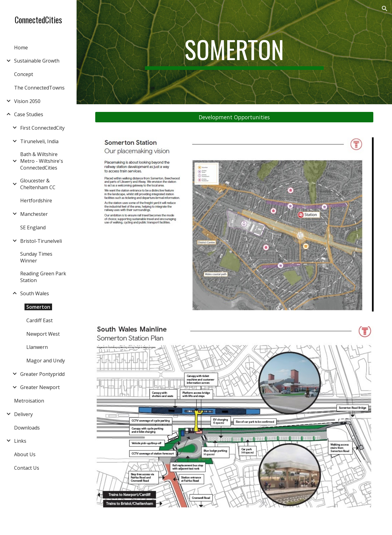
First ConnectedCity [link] (42, 128)
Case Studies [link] (29, 114)
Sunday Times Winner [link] (36, 257)
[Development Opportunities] (234, 117)
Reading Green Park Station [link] (43, 277)
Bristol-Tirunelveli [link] (41, 241)
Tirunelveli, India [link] (39, 141)
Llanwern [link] (37, 347)
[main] (234, 52)
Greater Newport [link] (40, 387)
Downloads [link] (27, 428)
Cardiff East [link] (40, 320)
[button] (385, 9)
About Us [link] (25, 454)
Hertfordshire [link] (36, 201)
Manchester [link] (34, 214)
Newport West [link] (43, 334)
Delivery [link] (23, 414)
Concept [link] (24, 74)
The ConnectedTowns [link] (39, 88)
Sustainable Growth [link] (37, 61)
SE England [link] (33, 227)
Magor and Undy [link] (46, 361)
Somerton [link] (38, 307)
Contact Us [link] (27, 468)
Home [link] (21, 48)
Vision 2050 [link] (27, 101)
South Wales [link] (35, 293)
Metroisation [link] (29, 401)
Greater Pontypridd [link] (42, 374)
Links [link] (20, 441)
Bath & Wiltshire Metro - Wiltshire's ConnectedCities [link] (42, 161)
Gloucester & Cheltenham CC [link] (38, 184)
